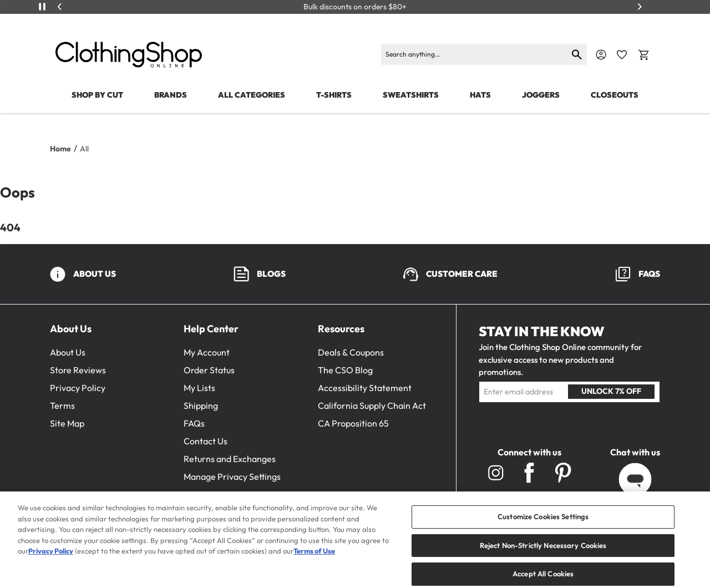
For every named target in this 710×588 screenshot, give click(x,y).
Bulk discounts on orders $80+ (355, 7)
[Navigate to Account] (601, 55)
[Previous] (60, 7)
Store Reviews (78, 370)
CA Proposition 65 (353, 423)
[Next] (640, 7)
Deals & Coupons (351, 352)
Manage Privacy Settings (232, 477)
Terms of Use (314, 565)
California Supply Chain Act (372, 405)
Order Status (209, 370)
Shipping (201, 405)
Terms (62, 405)
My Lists (199, 388)
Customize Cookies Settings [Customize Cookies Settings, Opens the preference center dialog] (543, 530)
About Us (68, 352)
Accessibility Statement (365, 388)
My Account (207, 352)
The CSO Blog (345, 370)
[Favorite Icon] (622, 55)
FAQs (194, 423)
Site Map (67, 423)
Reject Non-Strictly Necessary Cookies (543, 559)
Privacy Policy (78, 388)
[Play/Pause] (42, 7)
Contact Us (206, 441)
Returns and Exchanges (230, 459)
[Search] (475, 54)
